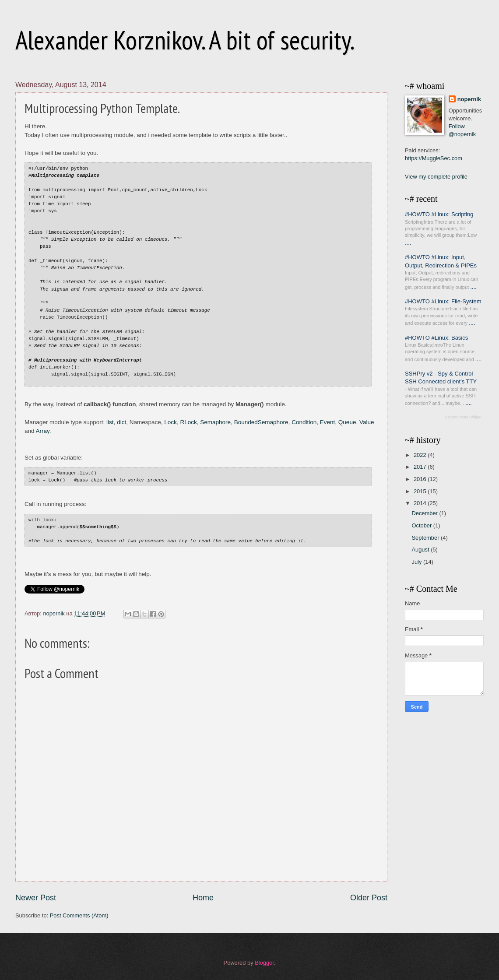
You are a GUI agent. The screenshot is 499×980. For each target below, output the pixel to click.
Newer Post (36, 898)
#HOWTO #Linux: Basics (436, 338)
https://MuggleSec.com (434, 158)
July (417, 562)
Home (203, 898)
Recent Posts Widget (463, 417)
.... (408, 243)
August (421, 550)
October (422, 525)
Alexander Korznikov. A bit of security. (185, 40)
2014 (421, 503)
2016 (421, 479)
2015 (421, 491)
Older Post (369, 898)
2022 (421, 455)
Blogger (264, 963)
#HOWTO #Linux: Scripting (439, 214)
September (426, 538)
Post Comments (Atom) (79, 915)
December (425, 513)
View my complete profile (436, 177)
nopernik (469, 99)
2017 (421, 467)
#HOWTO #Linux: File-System (443, 301)
